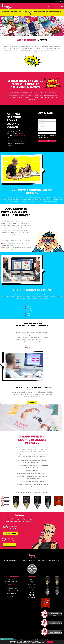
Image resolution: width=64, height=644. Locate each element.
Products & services (32, 584)
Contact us (20, 515)
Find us (32, 580)
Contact (32, 589)
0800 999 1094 (43, 6)
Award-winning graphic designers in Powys (32, 440)
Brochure (32, 402)
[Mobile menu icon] (62, 6)
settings (43, 643)
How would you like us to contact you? (47, 136)
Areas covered (32, 588)
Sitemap (32, 599)
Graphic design (32, 581)
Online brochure (32, 586)
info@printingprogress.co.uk (53, 6)
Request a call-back (11, 533)
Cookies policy (32, 596)
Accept (50, 642)
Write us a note (10, 545)
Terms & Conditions (32, 597)
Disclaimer (32, 593)
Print (32, 583)
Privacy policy (32, 594)
